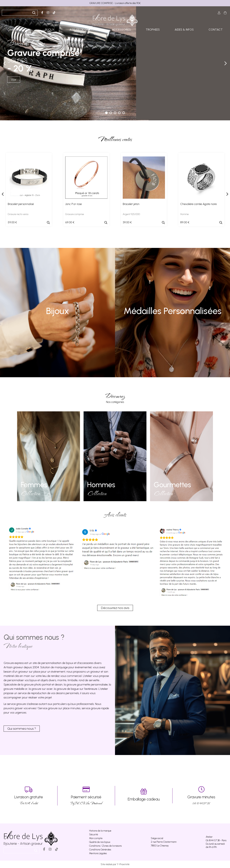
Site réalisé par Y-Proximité (115, 864)
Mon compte (96, 838)
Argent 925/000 (131, 214)
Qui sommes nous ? (22, 729)
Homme (184, 214)
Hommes (101, 485)
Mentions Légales (98, 853)
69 (70, 222)
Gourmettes (172, 485)
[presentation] (3, 194)
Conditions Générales (100, 850)
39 (127, 222)
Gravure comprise (75, 214)
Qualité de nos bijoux (100, 842)
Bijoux (57, 311)
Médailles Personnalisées (173, 311)
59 (12, 222)
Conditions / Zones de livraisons (105, 846)
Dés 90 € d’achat (29, 796)
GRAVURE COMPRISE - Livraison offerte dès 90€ (115, 3)
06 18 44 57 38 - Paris (216, 840)
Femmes (34, 485)
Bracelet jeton (131, 204)
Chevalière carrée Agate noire (198, 204)
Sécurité (94, 834)
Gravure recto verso (18, 214)
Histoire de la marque (100, 831)
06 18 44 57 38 (201, 796)
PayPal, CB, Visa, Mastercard (86, 796)
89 (185, 222)
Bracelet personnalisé (21, 204)
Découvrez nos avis (115, 608)
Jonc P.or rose (73, 204)
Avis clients (115, 514)
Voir (14, 80)
